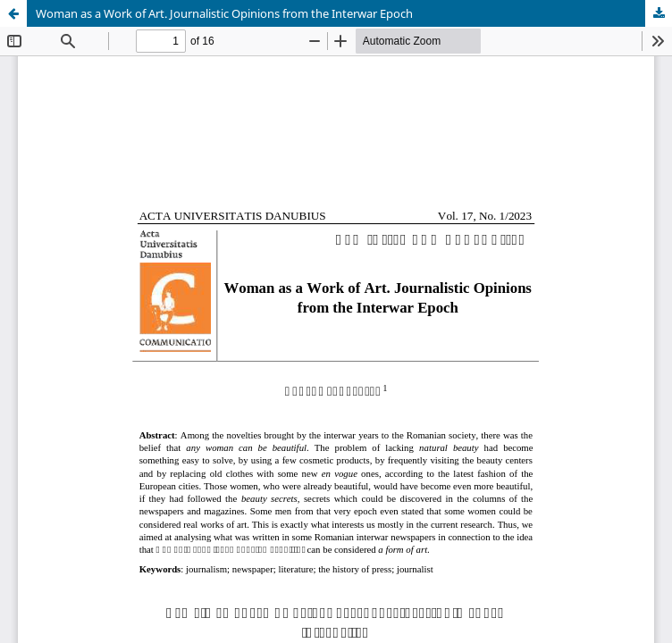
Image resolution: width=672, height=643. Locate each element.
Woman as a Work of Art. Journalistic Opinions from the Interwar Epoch (224, 13)
